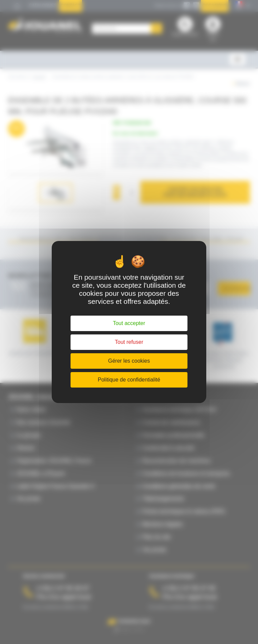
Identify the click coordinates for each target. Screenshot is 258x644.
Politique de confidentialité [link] (129, 380)
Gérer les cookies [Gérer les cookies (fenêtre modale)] (129, 361)
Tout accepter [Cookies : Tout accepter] (129, 323)
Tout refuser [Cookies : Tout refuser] (129, 342)
